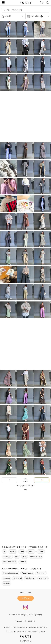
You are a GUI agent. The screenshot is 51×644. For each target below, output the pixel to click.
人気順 (8, 16)
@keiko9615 (30, 578)
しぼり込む (37, 16)
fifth (17, 557)
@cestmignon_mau (10, 573)
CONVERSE (7, 557)
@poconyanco (27, 573)
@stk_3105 (43, 578)
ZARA (22, 551)
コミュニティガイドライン (17, 631)
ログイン (26, 598)
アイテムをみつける (36, 615)
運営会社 (42, 631)
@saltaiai (7, 583)
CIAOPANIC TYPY (10, 562)
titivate (41, 551)
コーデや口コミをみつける (18, 615)
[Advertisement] (26, 117)
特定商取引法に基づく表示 (38, 628)
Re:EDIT (23, 562)
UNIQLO (13, 551)
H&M (24, 557)
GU (4, 551)
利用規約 (7, 628)
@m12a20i (18, 578)
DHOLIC (31, 551)
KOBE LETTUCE (36, 557)
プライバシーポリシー (20, 628)
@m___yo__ (41, 573)
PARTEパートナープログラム (25, 621)
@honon (6, 578)
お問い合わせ (32, 631)
